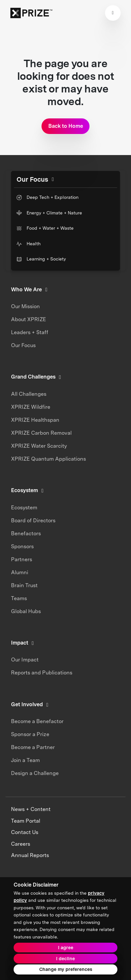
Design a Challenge (35, 773)
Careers (21, 844)
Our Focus (23, 345)
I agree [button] (66, 948)
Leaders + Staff (30, 332)
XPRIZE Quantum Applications (48, 459)
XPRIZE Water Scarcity (39, 446)
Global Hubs (26, 611)
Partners (22, 559)
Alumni (20, 572)
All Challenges (29, 394)
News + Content (31, 809)
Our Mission (25, 306)
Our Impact (25, 660)
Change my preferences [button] (66, 969)
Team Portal (26, 821)
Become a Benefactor (37, 721)
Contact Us (25, 832)
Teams (19, 598)
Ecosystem (24, 508)
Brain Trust (24, 585)
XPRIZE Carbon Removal (41, 433)
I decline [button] (65, 959)
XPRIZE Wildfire (31, 407)
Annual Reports (30, 855)
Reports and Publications (42, 673)
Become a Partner (33, 747)
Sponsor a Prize (30, 734)
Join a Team (25, 760)
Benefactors (26, 533)
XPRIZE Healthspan (35, 420)
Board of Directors (33, 520)
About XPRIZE (29, 319)
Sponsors (22, 546)
